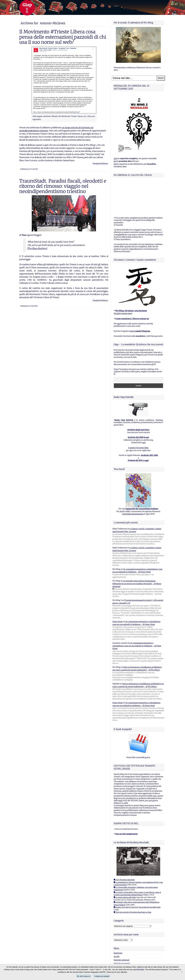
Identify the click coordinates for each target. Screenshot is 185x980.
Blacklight (141, 970)
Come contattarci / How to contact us (132, 287)
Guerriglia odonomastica (133, 482)
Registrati (118, 921)
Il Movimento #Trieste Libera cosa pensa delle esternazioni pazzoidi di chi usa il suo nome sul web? (63, 37)
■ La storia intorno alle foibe (125, 865)
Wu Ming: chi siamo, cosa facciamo (131, 279)
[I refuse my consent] (182, 972)
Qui (115, 161)
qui (144, 410)
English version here (123, 281)
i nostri (139, 299)
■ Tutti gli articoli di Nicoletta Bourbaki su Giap (132, 880)
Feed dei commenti (122, 931)
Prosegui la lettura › (100, 163)
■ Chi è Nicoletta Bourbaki (124, 848)
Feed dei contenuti (122, 928)
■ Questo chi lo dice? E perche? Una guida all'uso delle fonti (137, 875)
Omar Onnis (118, 589)
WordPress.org (120, 935)
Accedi (117, 924)
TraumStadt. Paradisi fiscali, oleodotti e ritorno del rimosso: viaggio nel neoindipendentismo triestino (63, 186)
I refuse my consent (102, 976)
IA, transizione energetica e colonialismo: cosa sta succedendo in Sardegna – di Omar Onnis (137, 614)
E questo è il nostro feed (138, 416)
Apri (116, 158)
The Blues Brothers (37, 248)
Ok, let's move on (84, 976)
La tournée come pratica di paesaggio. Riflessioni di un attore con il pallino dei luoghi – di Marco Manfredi (137, 552)
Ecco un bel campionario (126, 802)
